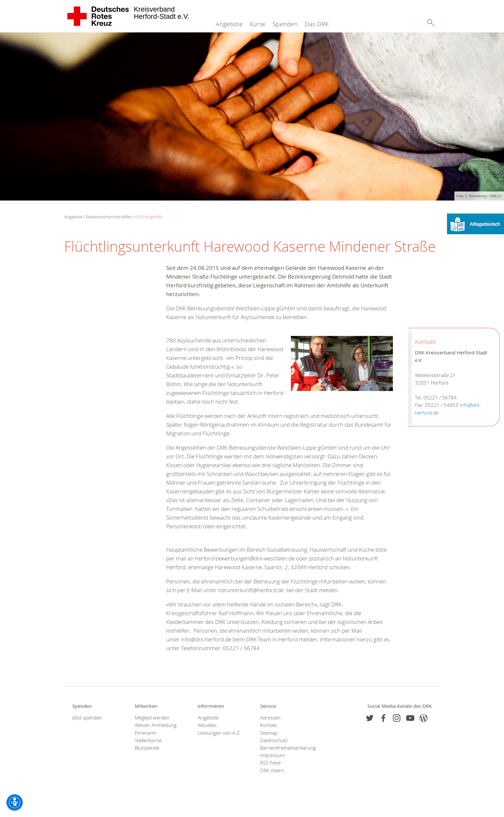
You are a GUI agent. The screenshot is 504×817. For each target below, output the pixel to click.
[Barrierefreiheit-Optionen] (15, 802)
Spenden (285, 24)
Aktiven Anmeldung (156, 725)
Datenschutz (274, 740)
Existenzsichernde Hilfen (109, 217)
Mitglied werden (152, 718)
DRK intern (272, 771)
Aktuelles (207, 725)
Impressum (272, 755)
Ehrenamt (145, 733)
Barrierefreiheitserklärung (283, 748)
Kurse (258, 24)
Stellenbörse (148, 740)
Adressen (270, 718)
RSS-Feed (270, 763)
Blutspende (147, 748)
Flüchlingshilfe (149, 217)
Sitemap (269, 733)
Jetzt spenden (87, 718)
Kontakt (269, 725)
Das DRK (317, 24)
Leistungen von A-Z (219, 733)
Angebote (229, 24)
